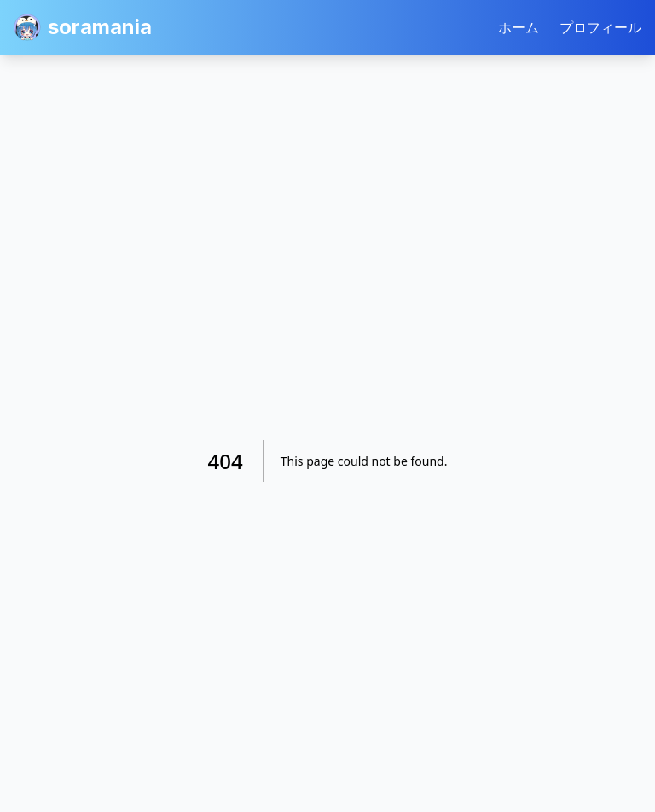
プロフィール (600, 27)
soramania (83, 27)
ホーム (519, 27)
